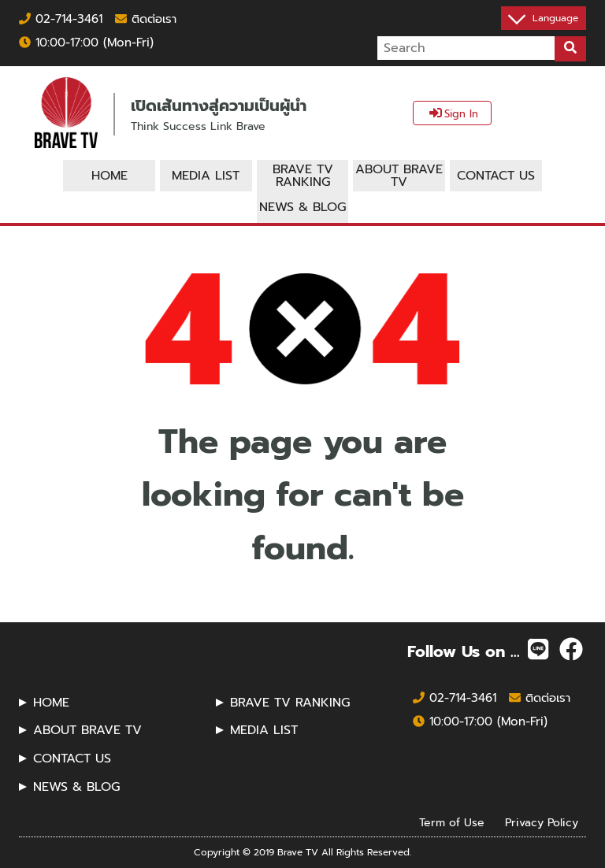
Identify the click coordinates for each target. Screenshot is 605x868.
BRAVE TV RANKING (290, 703)
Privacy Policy (542, 823)
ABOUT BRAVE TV (87, 730)
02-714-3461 (61, 19)
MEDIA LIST (264, 730)
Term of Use (452, 823)
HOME (51, 703)
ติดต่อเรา (146, 19)
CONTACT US (72, 759)
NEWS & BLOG (76, 787)
